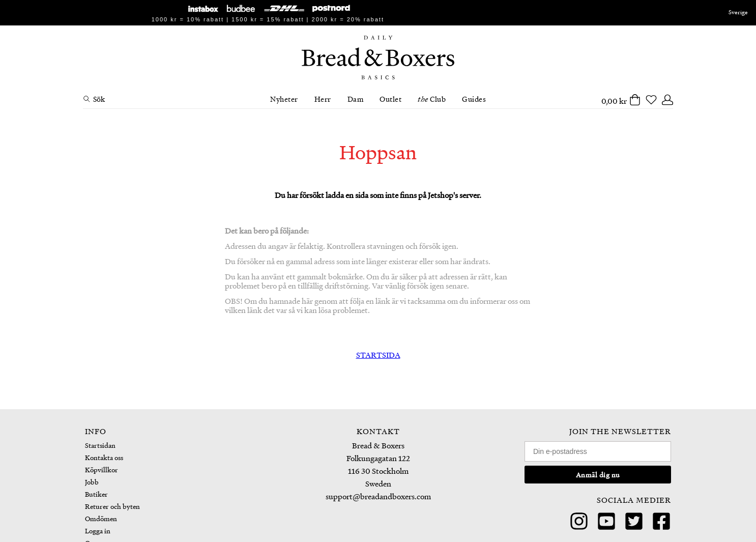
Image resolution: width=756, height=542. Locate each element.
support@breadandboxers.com (378, 496)
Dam (356, 99)
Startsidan (100, 445)
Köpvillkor (101, 469)
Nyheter (284, 99)
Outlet (390, 99)
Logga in (98, 531)
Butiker (96, 494)
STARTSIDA (378, 355)
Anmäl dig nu (598, 475)
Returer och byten (112, 506)
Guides (474, 99)
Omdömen (101, 518)
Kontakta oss (104, 457)
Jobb (92, 482)
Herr (323, 99)
